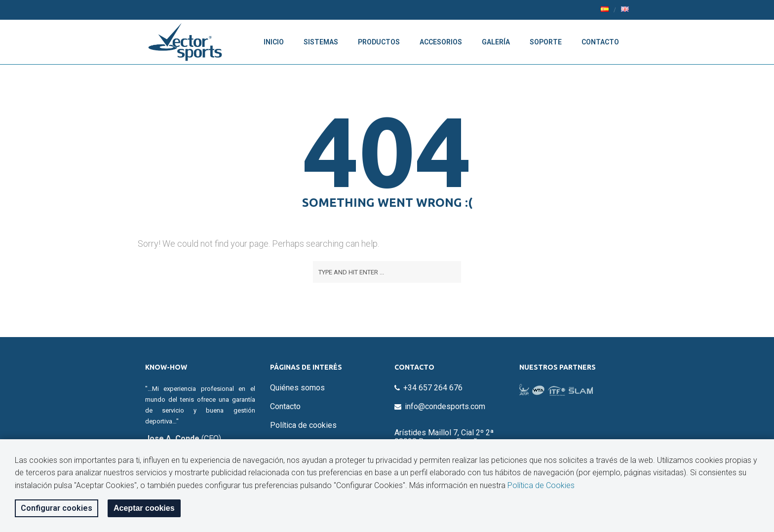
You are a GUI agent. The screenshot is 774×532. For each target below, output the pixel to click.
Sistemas (321, 42)
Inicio (274, 42)
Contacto (600, 42)
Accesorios (441, 42)
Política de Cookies (541, 485)
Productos (379, 42)
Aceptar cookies (144, 508)
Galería (496, 42)
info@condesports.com (445, 406)
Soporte (546, 42)
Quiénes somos (297, 388)
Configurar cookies (57, 508)
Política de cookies (303, 425)
